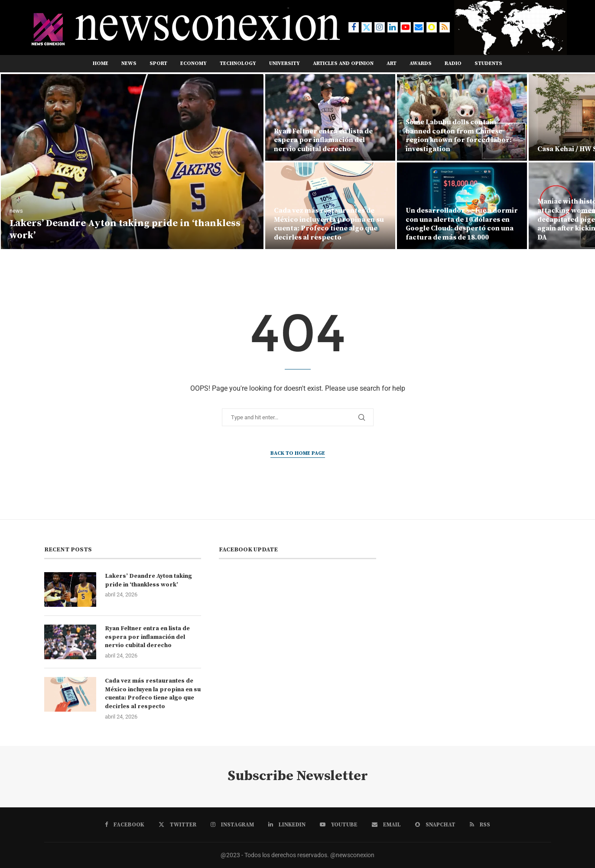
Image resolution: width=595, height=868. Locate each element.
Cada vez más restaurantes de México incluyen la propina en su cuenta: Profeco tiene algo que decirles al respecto (329, 224)
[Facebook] (354, 27)
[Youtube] (406, 27)
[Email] (419, 27)
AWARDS (421, 63)
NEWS (129, 63)
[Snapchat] (432, 27)
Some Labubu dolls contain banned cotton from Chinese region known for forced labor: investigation (459, 136)
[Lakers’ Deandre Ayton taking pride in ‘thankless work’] (132, 162)
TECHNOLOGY (238, 63)
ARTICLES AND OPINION (343, 63)
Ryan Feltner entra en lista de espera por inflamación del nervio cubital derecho (323, 140)
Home (101, 63)
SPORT (158, 63)
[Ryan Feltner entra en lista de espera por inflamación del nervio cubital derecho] (330, 117)
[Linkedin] (393, 27)
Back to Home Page (298, 453)
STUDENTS (488, 63)
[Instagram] (380, 27)
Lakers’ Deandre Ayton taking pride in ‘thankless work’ (148, 580)
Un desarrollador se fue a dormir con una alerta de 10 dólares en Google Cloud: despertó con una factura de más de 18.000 (462, 224)
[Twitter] (367, 27)
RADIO (453, 63)
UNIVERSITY (284, 63)
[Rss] (445, 27)
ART (392, 63)
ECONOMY (193, 63)
